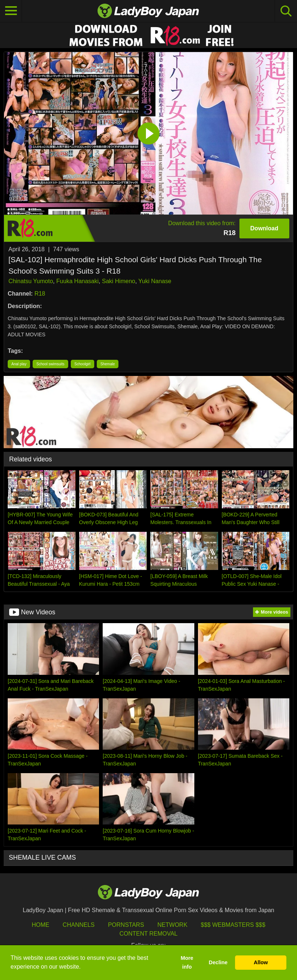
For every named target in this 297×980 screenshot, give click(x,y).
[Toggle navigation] (11, 11)
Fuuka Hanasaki (77, 281)
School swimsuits (50, 364)
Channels (79, 925)
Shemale (108, 364)
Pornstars (126, 925)
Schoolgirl (82, 364)
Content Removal (149, 934)
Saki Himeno (119, 281)
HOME (40, 925)
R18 (40, 294)
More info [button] (187, 962)
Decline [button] (218, 962)
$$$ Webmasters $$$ (233, 925)
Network (172, 925)
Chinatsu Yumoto (31, 281)
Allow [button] (261, 962)
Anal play (19, 364)
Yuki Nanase (155, 281)
